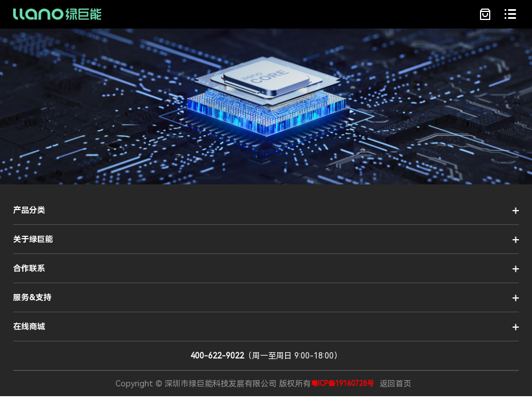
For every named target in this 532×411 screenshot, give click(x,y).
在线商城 (29, 327)
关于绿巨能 (33, 239)
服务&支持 (32, 297)
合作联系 (29, 268)
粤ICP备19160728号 (342, 384)
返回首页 (395, 384)
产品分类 (29, 210)
